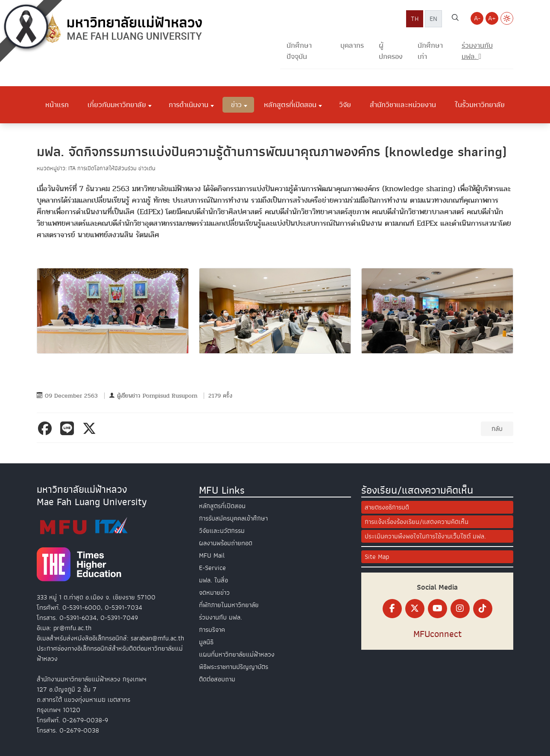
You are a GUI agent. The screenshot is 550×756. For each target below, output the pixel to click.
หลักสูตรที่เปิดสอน (290, 105)
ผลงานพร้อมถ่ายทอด (226, 543)
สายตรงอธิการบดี (387, 507)
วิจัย (345, 105)
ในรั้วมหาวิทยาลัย (480, 105)
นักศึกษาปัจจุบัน (299, 51)
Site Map (377, 557)
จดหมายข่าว (214, 593)
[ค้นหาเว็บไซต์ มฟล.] (455, 19)
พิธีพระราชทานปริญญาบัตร (234, 667)
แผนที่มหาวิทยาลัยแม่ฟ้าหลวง (237, 654)
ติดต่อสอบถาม (217, 679)
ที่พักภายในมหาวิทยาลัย (229, 605)
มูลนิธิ (206, 642)
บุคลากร (352, 45)
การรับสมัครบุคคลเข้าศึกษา (233, 518)
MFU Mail (212, 555)
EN (433, 19)
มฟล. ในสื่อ (214, 580)
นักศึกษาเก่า (430, 51)
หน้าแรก (57, 105)
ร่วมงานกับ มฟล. (221, 617)
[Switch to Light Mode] (507, 18)
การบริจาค (212, 630)
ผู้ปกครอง (391, 51)
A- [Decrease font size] (477, 18)
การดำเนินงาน (189, 105)
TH (415, 19)
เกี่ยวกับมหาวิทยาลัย (117, 105)
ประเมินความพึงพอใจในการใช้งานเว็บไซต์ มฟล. (425, 536)
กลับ (497, 429)
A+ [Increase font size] (492, 18)
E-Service (212, 568)
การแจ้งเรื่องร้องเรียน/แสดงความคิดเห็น (417, 522)
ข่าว (236, 105)
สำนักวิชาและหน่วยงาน (403, 105)
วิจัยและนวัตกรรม (222, 531)
